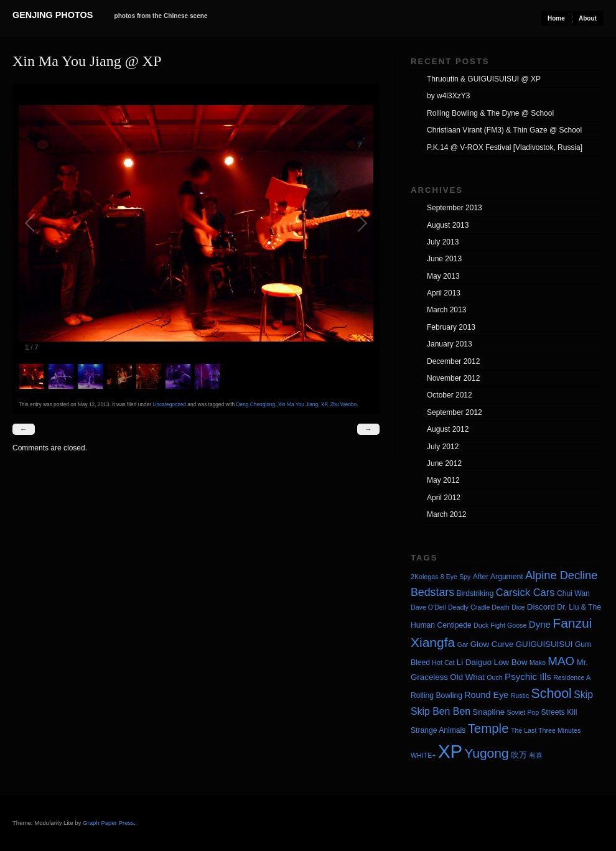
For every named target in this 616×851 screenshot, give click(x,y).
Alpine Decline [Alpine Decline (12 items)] (561, 575)
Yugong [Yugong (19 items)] (486, 753)
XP (324, 404)
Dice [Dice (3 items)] (518, 607)
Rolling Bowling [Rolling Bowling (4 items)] (436, 695)
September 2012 (455, 412)
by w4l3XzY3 (448, 96)
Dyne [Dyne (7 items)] (540, 624)
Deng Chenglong (256, 404)
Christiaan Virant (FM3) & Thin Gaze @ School (504, 130)
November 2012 (453, 378)
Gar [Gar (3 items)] (463, 644)
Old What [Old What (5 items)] (467, 677)
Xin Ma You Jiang (298, 404)
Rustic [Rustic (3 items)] (520, 695)
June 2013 (444, 259)
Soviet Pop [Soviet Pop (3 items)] (523, 712)
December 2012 (453, 361)
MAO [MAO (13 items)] (561, 661)
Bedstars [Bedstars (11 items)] (432, 592)
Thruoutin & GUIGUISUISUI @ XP (484, 79)
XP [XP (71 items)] (450, 751)
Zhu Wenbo (343, 404)
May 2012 (443, 480)
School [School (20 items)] (552, 694)
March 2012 (446, 514)
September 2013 (455, 208)
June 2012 (444, 463)
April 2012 (444, 498)
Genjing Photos (53, 15)
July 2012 (443, 447)
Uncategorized (169, 404)
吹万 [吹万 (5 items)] (519, 755)
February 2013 (451, 327)
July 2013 (443, 242)
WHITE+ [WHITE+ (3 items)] (423, 755)
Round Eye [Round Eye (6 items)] (486, 695)
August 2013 (448, 225)
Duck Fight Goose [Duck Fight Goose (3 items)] (500, 625)
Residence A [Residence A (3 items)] (572, 677)
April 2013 (444, 293)
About (588, 18)
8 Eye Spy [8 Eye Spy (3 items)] (456, 577)
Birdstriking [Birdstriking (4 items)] (475, 593)
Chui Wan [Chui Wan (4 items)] (573, 593)
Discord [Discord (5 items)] (541, 607)
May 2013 (443, 276)
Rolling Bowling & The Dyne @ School (490, 113)
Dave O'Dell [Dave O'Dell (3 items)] (428, 607)
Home (556, 18)
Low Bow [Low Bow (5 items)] (511, 662)
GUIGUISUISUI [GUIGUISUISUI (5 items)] (544, 644)
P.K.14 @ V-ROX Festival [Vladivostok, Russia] (505, 147)
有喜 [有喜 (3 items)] (536, 755)
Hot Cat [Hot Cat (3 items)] (443, 663)
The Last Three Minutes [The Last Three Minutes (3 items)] (546, 730)
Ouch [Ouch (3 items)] (494, 677)
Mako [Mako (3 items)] (538, 663)
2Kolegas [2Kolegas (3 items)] (424, 577)
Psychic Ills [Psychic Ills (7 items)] (528, 677)
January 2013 (450, 344)
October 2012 (450, 395)
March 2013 (446, 310)
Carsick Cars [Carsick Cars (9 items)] (525, 593)
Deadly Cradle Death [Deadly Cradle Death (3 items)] (479, 607)
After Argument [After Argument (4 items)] (498, 577)
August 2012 (448, 429)
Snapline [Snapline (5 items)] (488, 712)
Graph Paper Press (108, 823)
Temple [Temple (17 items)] (488, 728)
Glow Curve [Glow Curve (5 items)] (492, 644)
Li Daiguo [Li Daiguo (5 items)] (474, 662)
